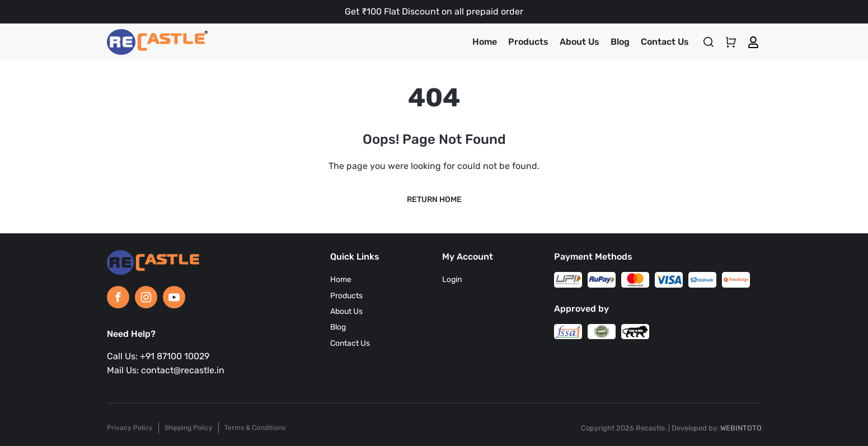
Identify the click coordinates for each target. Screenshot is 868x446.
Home (485, 42)
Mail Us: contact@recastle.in (166, 370)
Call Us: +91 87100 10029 (158, 356)
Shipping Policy (189, 431)
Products (528, 42)
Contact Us (665, 42)
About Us (580, 42)
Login (452, 280)
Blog (620, 42)
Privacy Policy (130, 431)
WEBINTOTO (741, 432)
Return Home (434, 199)
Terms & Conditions (255, 431)
